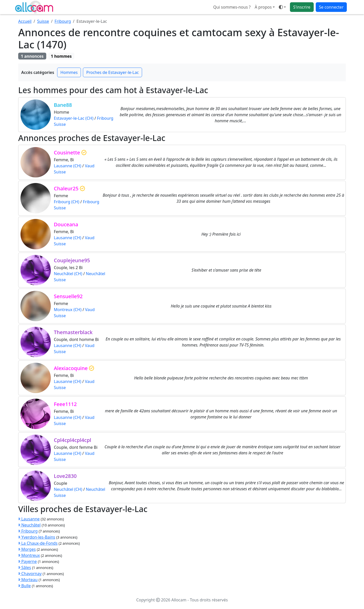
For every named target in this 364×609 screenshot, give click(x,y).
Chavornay (30, 574)
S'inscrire (302, 7)
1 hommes (61, 56)
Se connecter (331, 7)
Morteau (28, 580)
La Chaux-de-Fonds (38, 543)
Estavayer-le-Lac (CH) (74, 118)
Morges (27, 549)
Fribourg (63, 21)
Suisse (43, 21)
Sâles (25, 567)
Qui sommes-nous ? (232, 7)
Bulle (25, 586)
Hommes (69, 72)
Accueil (25, 21)
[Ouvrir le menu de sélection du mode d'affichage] (282, 7)
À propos (263, 7)
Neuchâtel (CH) (68, 274)
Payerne (28, 561)
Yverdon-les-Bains (37, 537)
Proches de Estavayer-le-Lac (112, 72)
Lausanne (29, 519)
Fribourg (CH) (66, 202)
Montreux (29, 555)
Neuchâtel (96, 274)
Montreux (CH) (68, 310)
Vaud (90, 166)
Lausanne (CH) (67, 166)
